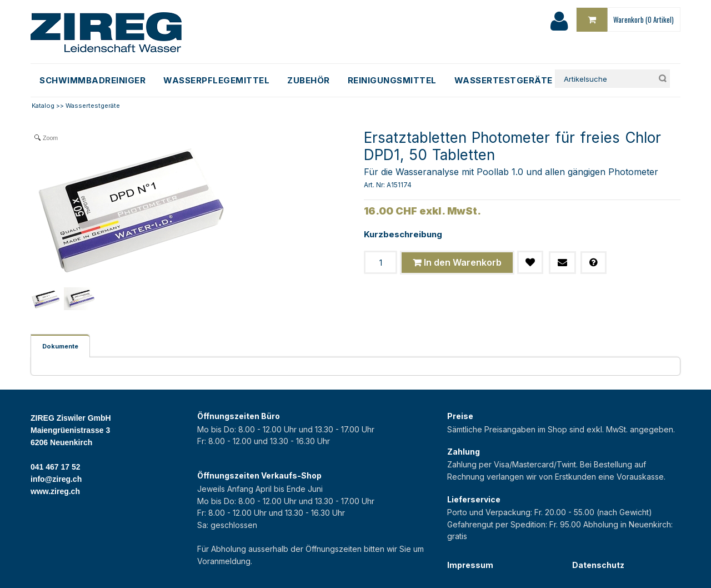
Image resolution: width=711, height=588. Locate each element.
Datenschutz (598, 565)
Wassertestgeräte (93, 106)
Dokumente (60, 346)
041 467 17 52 (56, 467)
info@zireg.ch (56, 479)
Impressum (470, 565)
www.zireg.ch (55, 491)
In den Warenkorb (463, 262)
